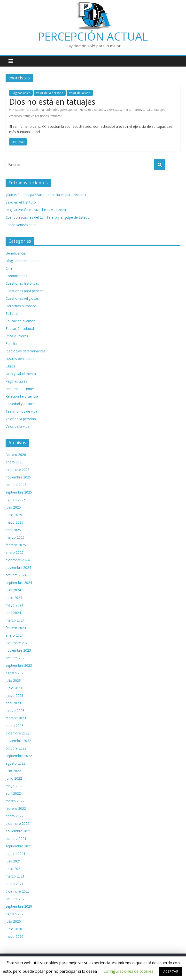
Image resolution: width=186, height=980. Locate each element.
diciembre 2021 (18, 823)
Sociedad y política (20, 404)
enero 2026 (15, 462)
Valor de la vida (80, 93)
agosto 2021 (15, 854)
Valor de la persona (50, 93)
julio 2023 (13, 680)
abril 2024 (13, 613)
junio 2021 (14, 869)
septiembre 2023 (19, 665)
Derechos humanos (21, 306)
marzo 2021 (15, 876)
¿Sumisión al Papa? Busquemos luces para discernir (46, 195)
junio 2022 (14, 778)
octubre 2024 (16, 575)
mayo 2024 (14, 605)
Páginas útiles (21, 93)
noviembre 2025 (18, 477)
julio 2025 (13, 507)
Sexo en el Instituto (21, 202)
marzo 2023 (15, 711)
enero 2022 (15, 816)
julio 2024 (13, 590)
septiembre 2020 (19, 906)
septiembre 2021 (19, 846)
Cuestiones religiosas (22, 298)
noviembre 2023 (18, 650)
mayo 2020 (14, 936)
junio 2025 (14, 515)
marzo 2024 (15, 620)
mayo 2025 (14, 522)
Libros (10, 366)
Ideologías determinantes (26, 351)
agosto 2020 (15, 914)
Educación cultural (20, 328)
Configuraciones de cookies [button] (128, 971)
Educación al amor (20, 321)
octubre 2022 (16, 748)
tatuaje (148, 110)
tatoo (137, 110)
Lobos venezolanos (21, 225)
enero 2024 (15, 635)
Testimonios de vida (21, 411)
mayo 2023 (14, 695)
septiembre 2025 (19, 492)
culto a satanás (95, 110)
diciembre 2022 (18, 733)
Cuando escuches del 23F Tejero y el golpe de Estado (48, 217)
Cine (9, 268)
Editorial (12, 313)
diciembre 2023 (18, 643)
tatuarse (56, 116)
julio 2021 (13, 861)
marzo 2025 (15, 537)
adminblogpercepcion (62, 110)
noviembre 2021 (18, 831)
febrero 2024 (16, 628)
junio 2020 (14, 929)
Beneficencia (16, 253)
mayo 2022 (14, 786)
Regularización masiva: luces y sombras (37, 210)
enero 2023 (15, 726)
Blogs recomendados (22, 261)
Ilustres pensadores (21, 359)
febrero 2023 (16, 718)
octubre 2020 (16, 899)
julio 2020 (13, 921)
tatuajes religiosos (36, 116)
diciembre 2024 (18, 560)
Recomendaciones (20, 389)
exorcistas (114, 110)
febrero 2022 (16, 808)
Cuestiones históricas (22, 283)
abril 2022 (13, 793)
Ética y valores (17, 336)
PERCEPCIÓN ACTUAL (93, 36)
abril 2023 (13, 703)
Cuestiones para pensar (24, 291)
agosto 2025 (15, 500)
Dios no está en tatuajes (52, 102)
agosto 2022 (15, 763)
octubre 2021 (16, 839)
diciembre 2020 (18, 891)
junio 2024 (14, 598)
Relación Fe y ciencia (22, 396)
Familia (11, 344)
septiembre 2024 (19, 583)
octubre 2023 (16, 658)
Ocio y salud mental (21, 374)
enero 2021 (15, 884)
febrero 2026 (16, 455)
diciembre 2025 (18, 470)
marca (127, 110)
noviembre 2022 (18, 741)
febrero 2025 (16, 545)
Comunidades (16, 276)
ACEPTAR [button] (171, 971)
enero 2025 (15, 552)
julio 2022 (13, 771)
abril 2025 (13, 530)
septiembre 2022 (19, 756)
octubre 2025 (16, 485)
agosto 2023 (15, 673)
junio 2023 (14, 688)
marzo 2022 (15, 801)
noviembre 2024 (18, 567)
